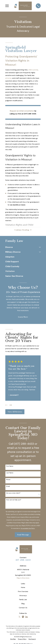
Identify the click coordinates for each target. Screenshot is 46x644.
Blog (23, 604)
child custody (33, 70)
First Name (10, 466)
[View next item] (10, 405)
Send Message (23, 535)
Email (8, 486)
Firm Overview (23, 591)
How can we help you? (14, 500)
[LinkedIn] (27, 617)
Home (23, 587)
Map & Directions (23, 578)
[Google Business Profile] (23, 617)
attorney (9, 78)
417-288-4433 (23, 560)
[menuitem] (22, 247)
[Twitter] (19, 617)
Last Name (10, 473)
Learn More (23, 317)
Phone (8, 480)
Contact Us (23, 608)
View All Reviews (15, 412)
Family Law (23, 600)
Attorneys (23, 596)
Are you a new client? (13, 493)
